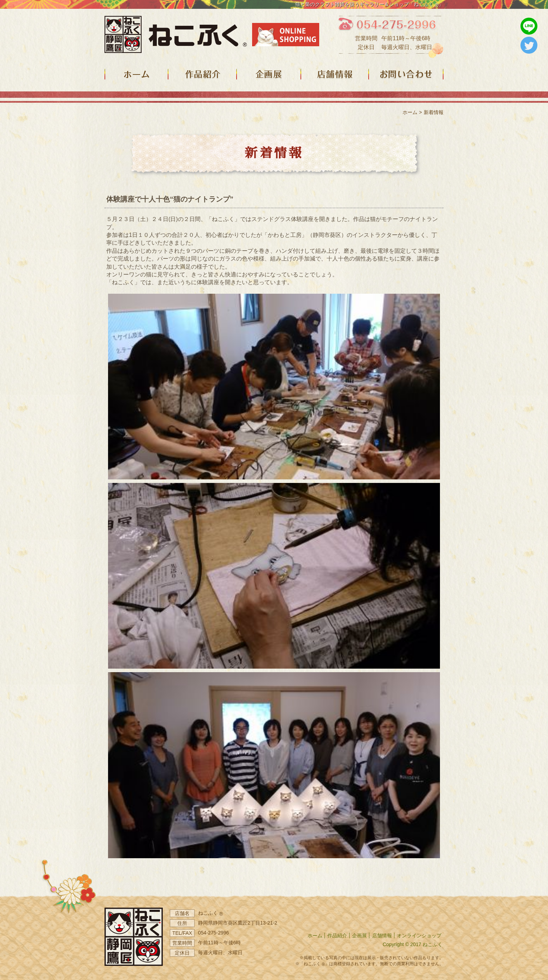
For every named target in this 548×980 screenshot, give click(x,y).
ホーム (410, 112)
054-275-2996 (213, 933)
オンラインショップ (419, 936)
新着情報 (434, 112)
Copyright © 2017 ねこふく (413, 944)
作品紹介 (337, 936)
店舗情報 (382, 936)
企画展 (359, 936)
